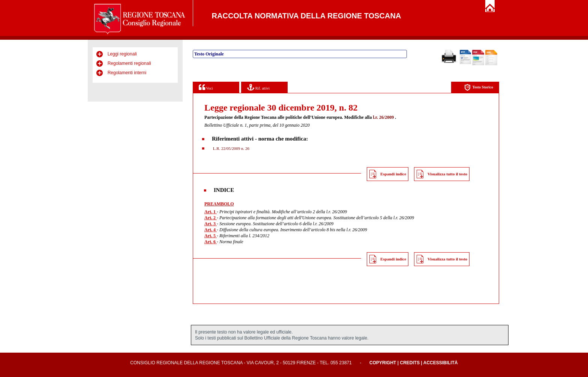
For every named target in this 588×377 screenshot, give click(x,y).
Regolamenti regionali (129, 63)
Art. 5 (211, 236)
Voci (206, 87)
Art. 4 (211, 230)
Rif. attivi (258, 87)
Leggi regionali (122, 54)
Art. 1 (211, 212)
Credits (410, 363)
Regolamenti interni (127, 73)
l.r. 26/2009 (383, 117)
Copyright (383, 363)
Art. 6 (211, 242)
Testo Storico (479, 88)
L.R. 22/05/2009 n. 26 (231, 148)
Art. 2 (211, 218)
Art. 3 (211, 224)
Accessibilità (441, 363)
